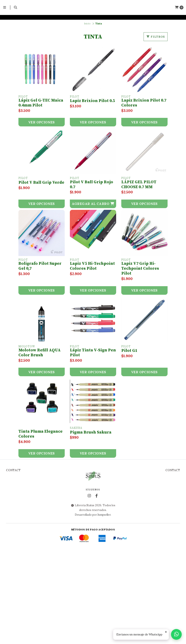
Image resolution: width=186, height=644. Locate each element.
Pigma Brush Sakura (91, 432)
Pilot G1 (129, 351)
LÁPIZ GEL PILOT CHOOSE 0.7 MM (139, 185)
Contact (13, 563)
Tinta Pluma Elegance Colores (40, 434)
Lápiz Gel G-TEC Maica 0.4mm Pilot (41, 103)
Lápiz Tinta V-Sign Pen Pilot (93, 353)
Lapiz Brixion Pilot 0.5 (92, 101)
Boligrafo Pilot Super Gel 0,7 (40, 266)
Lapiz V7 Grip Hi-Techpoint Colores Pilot (140, 269)
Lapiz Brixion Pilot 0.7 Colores (144, 103)
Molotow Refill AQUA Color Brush (40, 353)
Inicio (87, 23)
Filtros (156, 37)
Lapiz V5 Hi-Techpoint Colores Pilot (92, 266)
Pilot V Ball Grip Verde (41, 183)
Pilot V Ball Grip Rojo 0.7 (91, 185)
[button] (93, 204)
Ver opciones (42, 122)
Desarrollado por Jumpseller (93, 607)
